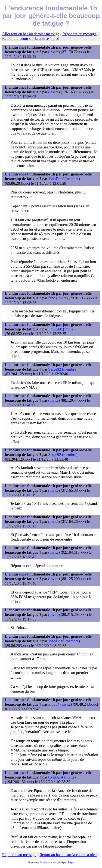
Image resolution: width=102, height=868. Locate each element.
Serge (71, 862)
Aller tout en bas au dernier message (31, 34)
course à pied (50, 862)
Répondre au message (79, 34)
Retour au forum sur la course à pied (31, 38)
